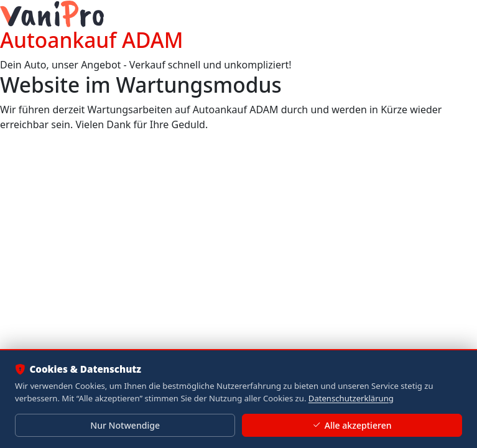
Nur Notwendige (125, 425)
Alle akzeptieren (352, 426)
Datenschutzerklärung (351, 398)
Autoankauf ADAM (91, 40)
